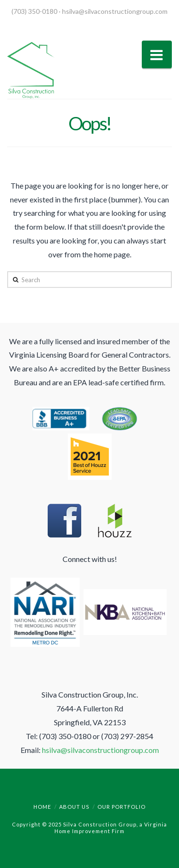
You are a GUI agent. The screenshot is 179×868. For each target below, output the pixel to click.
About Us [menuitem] (74, 807)
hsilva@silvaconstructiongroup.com (115, 11)
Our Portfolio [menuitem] (121, 807)
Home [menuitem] (42, 807)
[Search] (89, 279)
